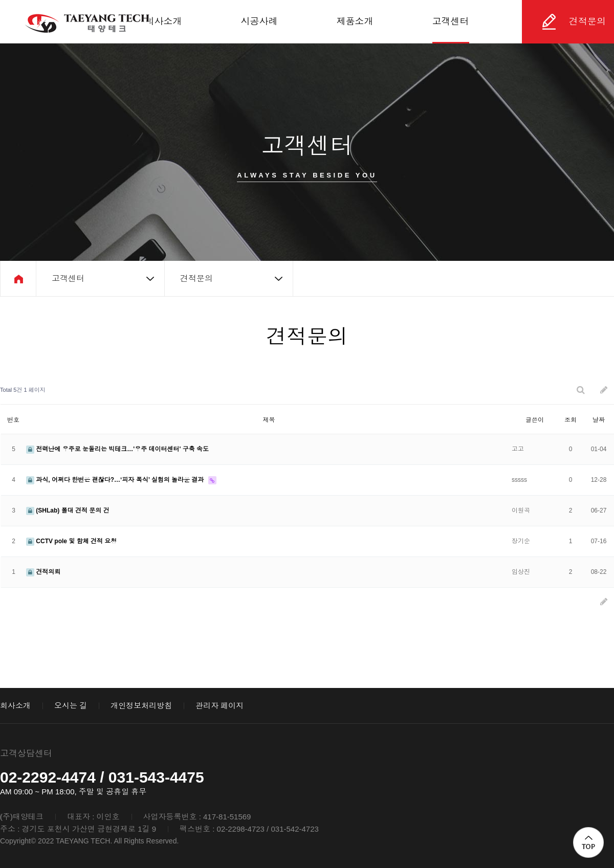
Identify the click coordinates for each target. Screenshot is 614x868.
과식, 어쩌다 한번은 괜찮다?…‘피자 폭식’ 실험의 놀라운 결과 (116, 480)
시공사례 (259, 21)
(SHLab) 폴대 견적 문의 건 (68, 510)
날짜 (599, 420)
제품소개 (355, 21)
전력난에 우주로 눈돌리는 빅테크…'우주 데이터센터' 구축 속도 (117, 449)
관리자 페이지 (220, 706)
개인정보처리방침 (141, 706)
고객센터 (451, 21)
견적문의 (587, 21)
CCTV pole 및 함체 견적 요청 (71, 541)
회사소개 (164, 21)
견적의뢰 (43, 572)
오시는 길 (71, 706)
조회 (571, 420)
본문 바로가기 (0, 0)
